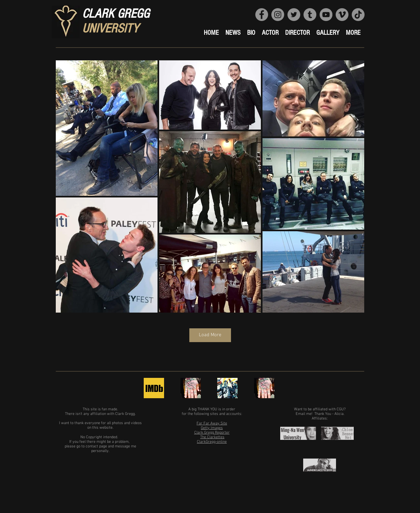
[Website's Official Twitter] (294, 15)
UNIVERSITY (110, 28)
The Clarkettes (212, 437)
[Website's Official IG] (278, 15)
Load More (210, 335)
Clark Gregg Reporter (212, 433)
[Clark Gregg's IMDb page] (154, 388)
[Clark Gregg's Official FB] (227, 388)
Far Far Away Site (212, 423)
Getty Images (212, 428)
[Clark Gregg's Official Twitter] (191, 388)
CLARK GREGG (116, 14)
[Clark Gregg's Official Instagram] (264, 388)
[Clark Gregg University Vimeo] (342, 15)
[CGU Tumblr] (310, 15)
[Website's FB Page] (262, 15)
